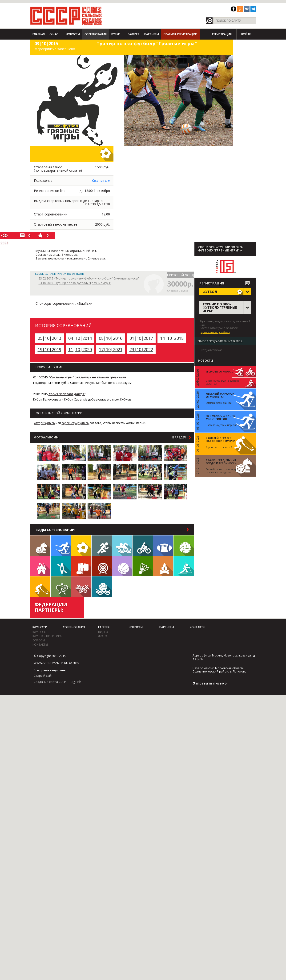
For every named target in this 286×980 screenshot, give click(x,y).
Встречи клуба (40, 566)
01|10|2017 (141, 338)
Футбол (81, 546)
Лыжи (61, 546)
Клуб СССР (40, 627)
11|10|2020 (80, 349)
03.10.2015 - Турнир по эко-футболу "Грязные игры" (75, 283)
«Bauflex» (84, 303)
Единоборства (81, 566)
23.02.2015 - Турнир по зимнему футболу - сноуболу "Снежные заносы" (89, 278)
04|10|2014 (80, 338)
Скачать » (101, 180)
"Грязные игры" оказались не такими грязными (87, 377)
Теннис (61, 587)
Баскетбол (122, 566)
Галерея (133, 34)
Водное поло (102, 587)
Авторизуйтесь (44, 423)
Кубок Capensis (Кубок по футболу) (60, 274)
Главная (39, 34)
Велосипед (143, 546)
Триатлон (81, 587)
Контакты (40, 645)
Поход (163, 566)
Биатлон (184, 566)
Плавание (122, 546)
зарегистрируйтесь (75, 423)
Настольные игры (40, 546)
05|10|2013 (49, 338)
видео (103, 632)
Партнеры (152, 34)
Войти (246, 34)
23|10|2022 (141, 349)
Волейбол (184, 546)
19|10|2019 (49, 349)
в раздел (179, 437)
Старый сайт (43, 676)
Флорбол (40, 587)
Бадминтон (143, 566)
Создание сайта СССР (50, 682)
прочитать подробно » (215, 332)
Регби (163, 546)
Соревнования (96, 34)
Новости (73, 34)
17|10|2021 (111, 349)
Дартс (102, 566)
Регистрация (222, 34)
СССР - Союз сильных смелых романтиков (66, 16)
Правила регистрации (180, 34)
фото (103, 636)
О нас (54, 34)
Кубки (116, 34)
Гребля (61, 566)
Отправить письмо (210, 683)
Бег (102, 546)
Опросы (39, 640)
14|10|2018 (172, 338)
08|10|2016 (111, 338)
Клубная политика (47, 636)
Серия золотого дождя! (67, 394)
